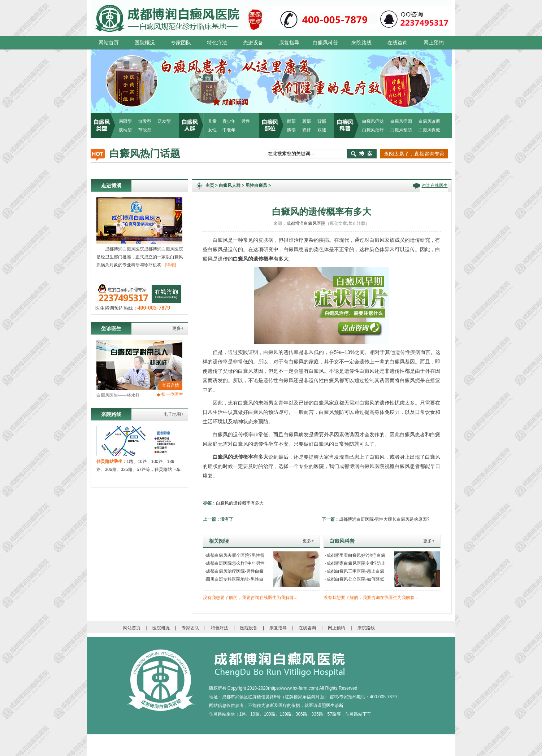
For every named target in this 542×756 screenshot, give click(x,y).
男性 (246, 121)
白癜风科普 (325, 43)
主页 (210, 185)
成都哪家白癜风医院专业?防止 (355, 563)
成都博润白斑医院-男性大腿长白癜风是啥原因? (384, 519)
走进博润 (111, 185)
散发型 (145, 121)
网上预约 (434, 43)
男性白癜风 (256, 185)
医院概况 (145, 43)
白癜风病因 (401, 121)
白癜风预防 (401, 130)
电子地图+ (174, 414)
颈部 (307, 121)
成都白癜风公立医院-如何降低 (355, 579)
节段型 (145, 130)
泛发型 (164, 121)
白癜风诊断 (429, 121)
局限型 (125, 121)
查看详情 (170, 385)
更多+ (178, 328)
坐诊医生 (111, 328)
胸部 (291, 130)
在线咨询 (398, 43)
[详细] (171, 265)
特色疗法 (217, 43)
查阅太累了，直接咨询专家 (414, 154)
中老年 (229, 130)
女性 (212, 130)
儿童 (212, 121)
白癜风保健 (429, 130)
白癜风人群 (230, 185)
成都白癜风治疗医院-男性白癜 (234, 571)
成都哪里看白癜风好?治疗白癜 (355, 555)
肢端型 (125, 130)
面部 (291, 121)
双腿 (322, 130)
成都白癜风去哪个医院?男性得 (235, 555)
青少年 (229, 121)
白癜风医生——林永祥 (118, 395)
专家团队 (181, 43)
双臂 (307, 130)
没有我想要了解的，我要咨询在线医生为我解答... (250, 598)
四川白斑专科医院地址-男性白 (234, 579)
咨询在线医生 (435, 185)
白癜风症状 (373, 121)
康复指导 (289, 43)
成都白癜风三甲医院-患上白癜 (355, 571)
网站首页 (109, 43)
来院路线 (361, 43)
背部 (322, 121)
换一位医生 (172, 394)
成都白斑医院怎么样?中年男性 (235, 563)
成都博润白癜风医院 (306, 223)
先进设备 (253, 43)
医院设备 (249, 628)
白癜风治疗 (373, 130)
